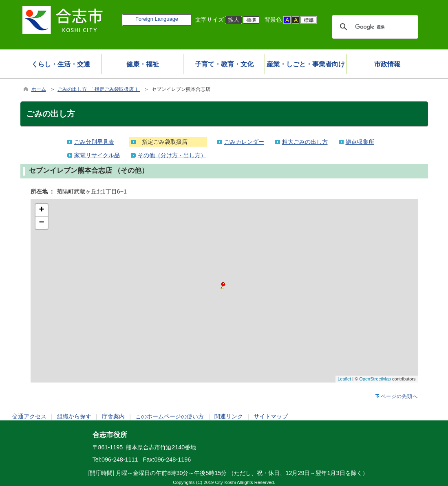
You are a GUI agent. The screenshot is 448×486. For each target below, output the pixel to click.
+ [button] (41, 210)
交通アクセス (29, 416)
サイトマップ (271, 416)
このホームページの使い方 (170, 416)
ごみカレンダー (244, 142)
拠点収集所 (360, 142)
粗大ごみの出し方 (305, 142)
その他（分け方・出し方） (172, 155)
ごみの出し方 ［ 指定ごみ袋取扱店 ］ (99, 89)
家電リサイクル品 (97, 155)
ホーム (39, 89)
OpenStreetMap (375, 379)
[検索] (374, 27)
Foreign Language (157, 19)
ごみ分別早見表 (94, 142)
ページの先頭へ (399, 396)
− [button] (41, 223)
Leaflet (344, 379)
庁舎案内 (113, 416)
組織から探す (74, 416)
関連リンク (229, 416)
